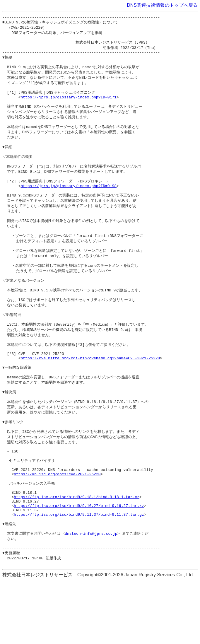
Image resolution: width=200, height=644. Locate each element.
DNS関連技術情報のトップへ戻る (162, 5)
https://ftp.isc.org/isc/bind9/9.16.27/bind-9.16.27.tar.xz (79, 561)
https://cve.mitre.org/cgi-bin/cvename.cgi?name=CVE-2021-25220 (90, 394)
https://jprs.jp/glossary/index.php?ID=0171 (69, 105)
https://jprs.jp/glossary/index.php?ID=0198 (69, 204)
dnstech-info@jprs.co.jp (91, 593)
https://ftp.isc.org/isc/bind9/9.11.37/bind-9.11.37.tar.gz (79, 572)
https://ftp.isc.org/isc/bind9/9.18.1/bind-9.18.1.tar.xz (77, 551)
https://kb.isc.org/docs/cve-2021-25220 (57, 524)
